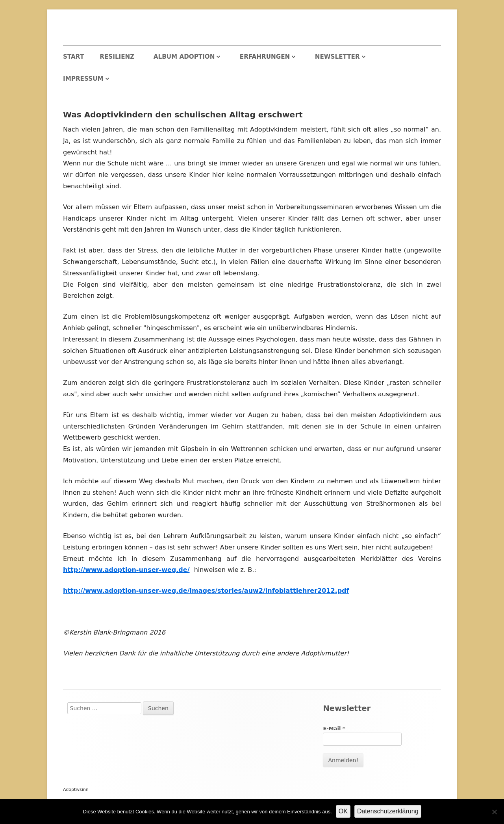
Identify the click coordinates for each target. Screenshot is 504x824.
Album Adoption (184, 57)
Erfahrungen (265, 57)
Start (73, 57)
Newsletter (337, 57)
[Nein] (494, 812)
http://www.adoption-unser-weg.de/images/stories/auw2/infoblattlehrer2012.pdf (206, 591)
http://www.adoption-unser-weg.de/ (126, 570)
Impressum (83, 79)
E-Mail (334, 728)
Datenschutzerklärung (388, 811)
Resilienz (117, 57)
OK (343, 811)
